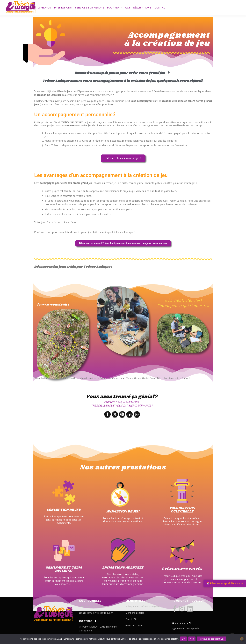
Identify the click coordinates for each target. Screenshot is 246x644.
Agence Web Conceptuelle (186, 628)
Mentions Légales (135, 613)
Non (192, 639)
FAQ (127, 8)
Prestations (63, 8)
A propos (45, 8)
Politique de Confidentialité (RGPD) (144, 606)
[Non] (242, 639)
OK (183, 639)
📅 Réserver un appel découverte (225, 583)
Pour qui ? (114, 8)
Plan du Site (132, 619)
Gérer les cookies (135, 625)
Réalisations (142, 8)
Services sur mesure (90, 8)
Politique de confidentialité (212, 639)
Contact (161, 8)
